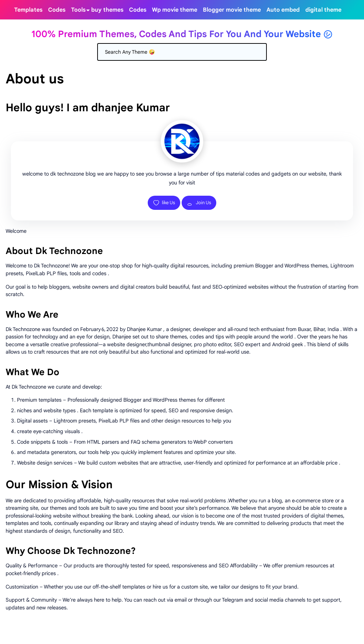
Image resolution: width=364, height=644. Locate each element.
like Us (164, 203)
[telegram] (347, 10)
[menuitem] (28, 10)
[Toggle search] (361, 10)
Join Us (199, 203)
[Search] (182, 52)
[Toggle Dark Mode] (356, 10)
